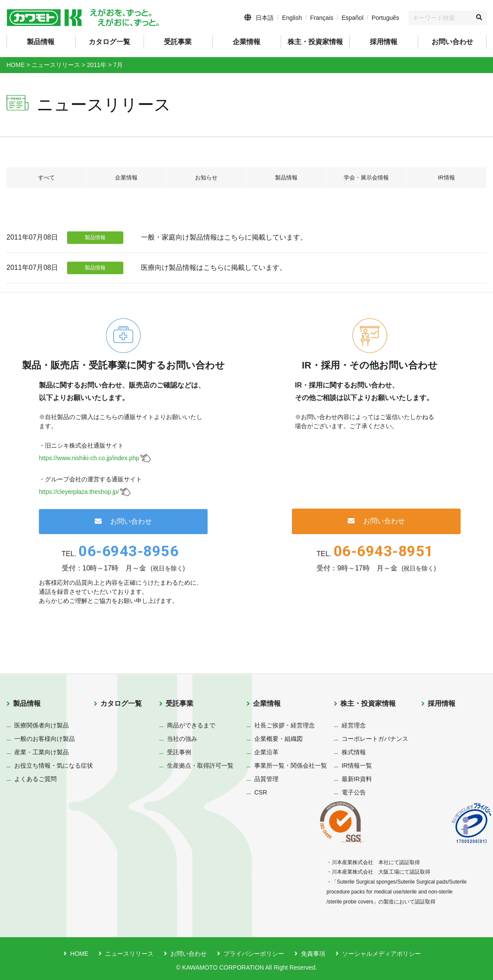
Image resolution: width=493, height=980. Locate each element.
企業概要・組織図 (279, 739)
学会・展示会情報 (366, 178)
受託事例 (179, 752)
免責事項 (313, 954)
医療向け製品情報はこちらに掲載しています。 (214, 267)
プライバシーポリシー (254, 954)
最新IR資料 (357, 779)
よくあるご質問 (35, 779)
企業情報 (126, 178)
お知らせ (206, 178)
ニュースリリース (129, 954)
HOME (79, 954)
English (292, 18)
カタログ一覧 (109, 42)
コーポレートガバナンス (375, 739)
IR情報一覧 (357, 765)
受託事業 (179, 703)
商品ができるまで (191, 725)
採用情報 (384, 42)
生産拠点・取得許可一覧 (200, 765)
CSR (261, 792)
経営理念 (354, 725)
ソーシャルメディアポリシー (381, 954)
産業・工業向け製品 (42, 752)
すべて (46, 178)
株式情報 (354, 752)
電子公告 (354, 792)
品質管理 (266, 779)
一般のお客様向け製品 (45, 739)
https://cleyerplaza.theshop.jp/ (79, 492)
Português (385, 18)
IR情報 (446, 178)
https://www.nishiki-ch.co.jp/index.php (89, 458)
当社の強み (182, 739)
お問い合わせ (452, 42)
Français (322, 18)
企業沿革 (266, 752)
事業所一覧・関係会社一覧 (291, 765)
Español (353, 18)
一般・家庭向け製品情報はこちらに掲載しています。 (224, 237)
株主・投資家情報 (368, 703)
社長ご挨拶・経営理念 (285, 725)
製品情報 (286, 178)
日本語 (265, 18)
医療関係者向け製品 (42, 725)
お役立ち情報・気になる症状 (54, 765)
